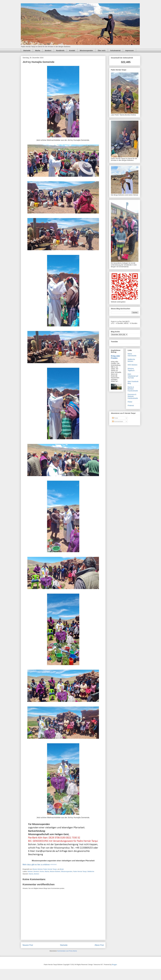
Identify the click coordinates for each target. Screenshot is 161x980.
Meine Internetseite (132, 355)
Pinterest (131, 405)
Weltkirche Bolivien (131, 360)
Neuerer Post (28, 945)
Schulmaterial (115, 50)
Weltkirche (91, 871)
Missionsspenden (86, 50)
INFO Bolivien (132, 365)
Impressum (130, 50)
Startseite (27, 50)
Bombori (48, 50)
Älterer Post (99, 945)
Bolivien (30, 871)
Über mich (102, 50)
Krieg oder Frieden (115, 357)
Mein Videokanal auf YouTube (133, 376)
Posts (115, 418)
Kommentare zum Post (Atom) (67, 951)
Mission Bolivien (55, 871)
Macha (38, 50)
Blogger (114, 965)
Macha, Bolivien (34, 874)
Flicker (130, 402)
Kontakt (72, 50)
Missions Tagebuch (131, 369)
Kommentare (118, 421)
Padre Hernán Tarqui (80, 871)
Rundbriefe (60, 50)
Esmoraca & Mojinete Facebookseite (133, 396)
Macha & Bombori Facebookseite (133, 389)
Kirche (42, 871)
